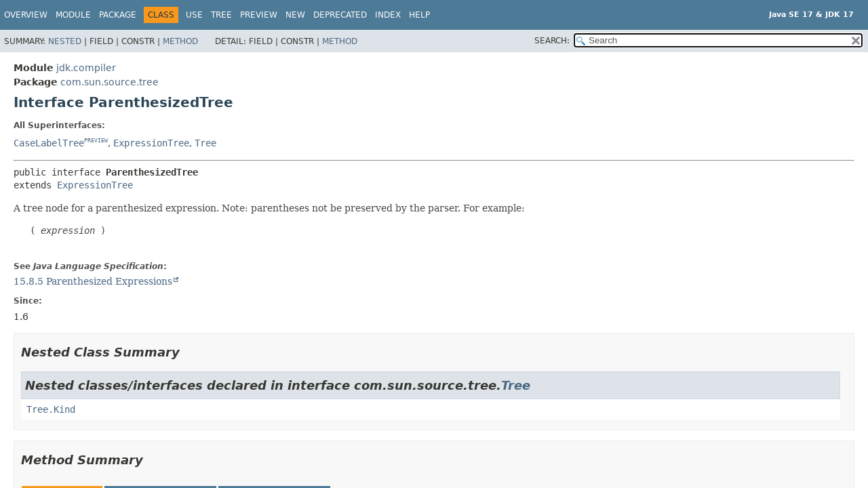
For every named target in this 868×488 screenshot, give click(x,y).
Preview (259, 15)
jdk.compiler (86, 68)
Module (73, 15)
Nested (65, 41)
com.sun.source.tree (110, 82)
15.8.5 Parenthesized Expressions (93, 281)
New (295, 15)
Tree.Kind (51, 409)
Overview (26, 15)
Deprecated (340, 15)
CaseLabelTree (49, 143)
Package (118, 15)
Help (419, 15)
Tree (221, 15)
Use (194, 15)
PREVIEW (96, 141)
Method (180, 41)
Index (388, 15)
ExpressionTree (151, 143)
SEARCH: (552, 41)
